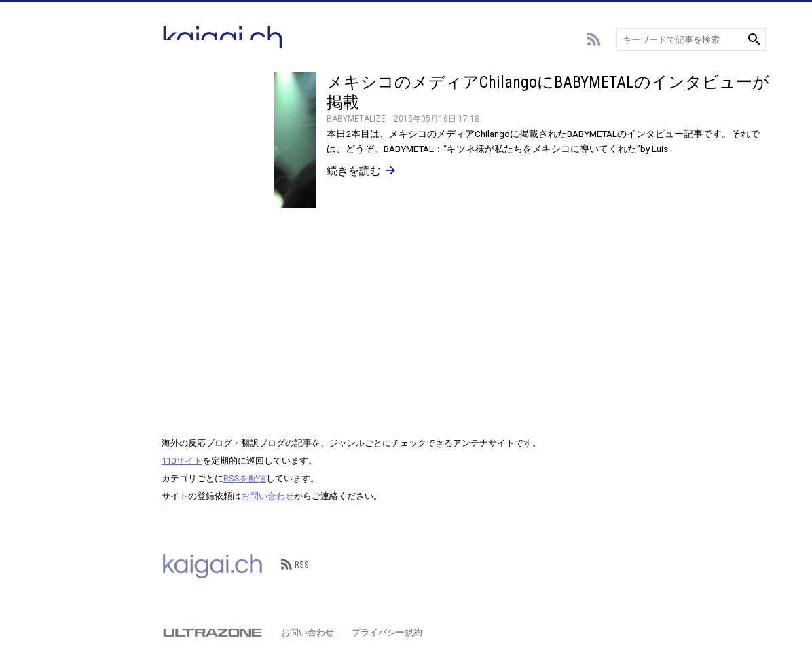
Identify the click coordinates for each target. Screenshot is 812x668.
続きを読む (362, 170)
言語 (58, 243)
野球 (58, 120)
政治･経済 (69, 304)
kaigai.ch (213, 565)
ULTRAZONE (213, 633)
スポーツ (67, 141)
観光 (58, 283)
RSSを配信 (245, 478)
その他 (62, 345)
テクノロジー (75, 222)
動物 (58, 263)
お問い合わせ (267, 496)
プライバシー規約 (387, 632)
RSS (295, 564)
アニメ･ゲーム (78, 161)
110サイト (182, 461)
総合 (58, 80)
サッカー (67, 100)
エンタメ (67, 182)
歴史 (58, 324)
